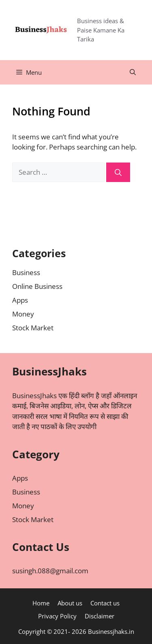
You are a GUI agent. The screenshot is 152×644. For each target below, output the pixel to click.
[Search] (118, 172)
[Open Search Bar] (133, 72)
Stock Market (33, 328)
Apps (20, 300)
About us (70, 603)
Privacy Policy (57, 616)
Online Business (37, 286)
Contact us (105, 603)
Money (23, 314)
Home (41, 603)
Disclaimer (100, 616)
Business (26, 272)
